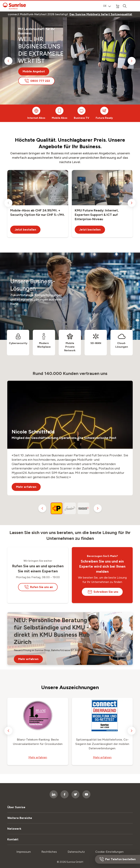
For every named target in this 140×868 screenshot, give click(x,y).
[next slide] (132, 61)
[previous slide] (8, 61)
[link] (101, 14)
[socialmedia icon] (86, 794)
